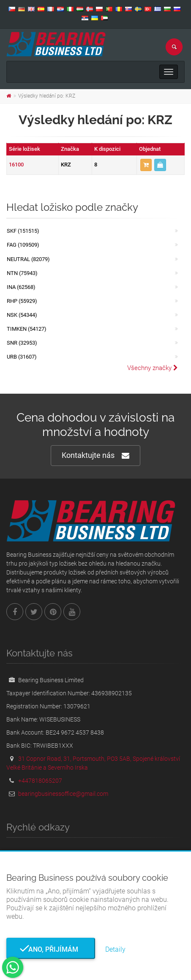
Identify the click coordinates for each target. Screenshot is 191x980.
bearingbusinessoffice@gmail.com (63, 794)
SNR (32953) (22, 343)
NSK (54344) (22, 315)
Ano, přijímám (51, 949)
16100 (16, 165)
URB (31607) (22, 357)
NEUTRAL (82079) (28, 259)
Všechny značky (153, 368)
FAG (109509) (23, 245)
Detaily (115, 949)
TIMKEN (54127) (27, 329)
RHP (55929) (22, 301)
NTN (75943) (22, 273)
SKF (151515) (23, 231)
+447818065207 (40, 781)
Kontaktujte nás (95, 456)
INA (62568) (21, 287)
